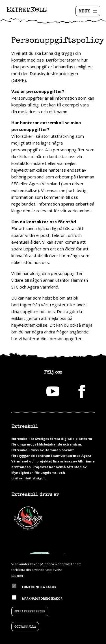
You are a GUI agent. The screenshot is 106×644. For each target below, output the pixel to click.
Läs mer (17, 576)
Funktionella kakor (39, 587)
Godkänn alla (25, 627)
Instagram (24, 391)
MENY (84, 11)
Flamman (28, 518)
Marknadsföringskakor (42, 599)
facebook (82, 391)
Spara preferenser (30, 611)
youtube (53, 391)
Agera (70, 518)
